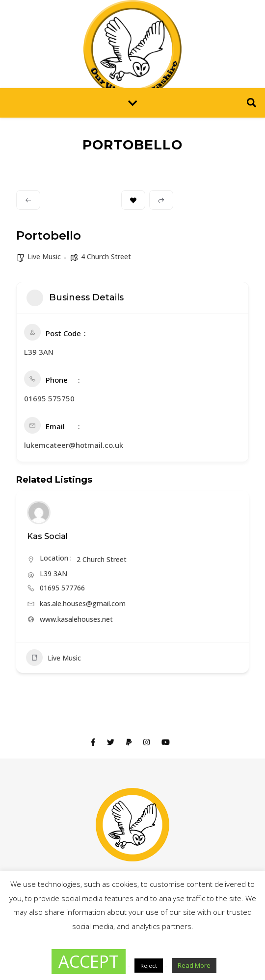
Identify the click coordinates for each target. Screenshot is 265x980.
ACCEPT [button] (89, 961)
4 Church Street (106, 257)
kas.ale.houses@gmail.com (83, 603)
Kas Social (47, 536)
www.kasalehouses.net (76, 619)
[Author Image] (39, 513)
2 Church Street (102, 559)
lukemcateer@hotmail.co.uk (74, 445)
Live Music (44, 257)
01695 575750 (49, 398)
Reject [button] (149, 966)
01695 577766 (62, 588)
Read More (194, 965)
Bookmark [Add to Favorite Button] (133, 200)
